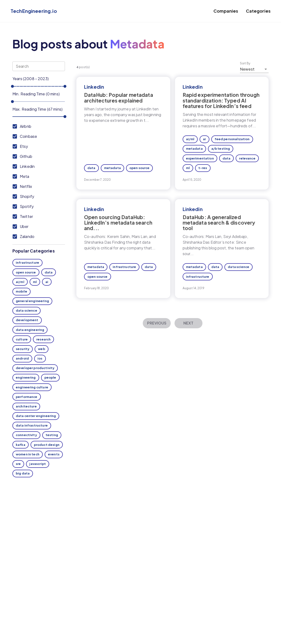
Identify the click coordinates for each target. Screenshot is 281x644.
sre (18, 464)
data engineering (30, 330)
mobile (21, 291)
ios (40, 358)
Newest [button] (247, 69)
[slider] (12, 86)
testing (52, 435)
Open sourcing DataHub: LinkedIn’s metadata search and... (118, 223)
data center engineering (36, 416)
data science (27, 310)
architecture (26, 406)
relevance (247, 158)
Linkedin (94, 87)
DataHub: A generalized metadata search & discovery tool (219, 223)
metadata (112, 168)
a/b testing (221, 149)
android (22, 358)
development (27, 320)
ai (47, 282)
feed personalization (232, 139)
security (23, 349)
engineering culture (32, 387)
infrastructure (27, 263)
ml (35, 282)
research (43, 339)
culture (22, 339)
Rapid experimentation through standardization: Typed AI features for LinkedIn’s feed (221, 100)
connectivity (26, 435)
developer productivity (35, 368)
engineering (26, 377)
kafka (21, 445)
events (54, 454)
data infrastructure (32, 425)
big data (23, 473)
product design (47, 445)
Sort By (245, 63)
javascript (38, 464)
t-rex (203, 168)
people (50, 377)
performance (27, 397)
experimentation (200, 158)
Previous (157, 323)
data (49, 272)
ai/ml (20, 282)
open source (26, 272)
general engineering (32, 301)
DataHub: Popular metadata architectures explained (119, 98)
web (41, 349)
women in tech (28, 454)
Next (188, 323)
